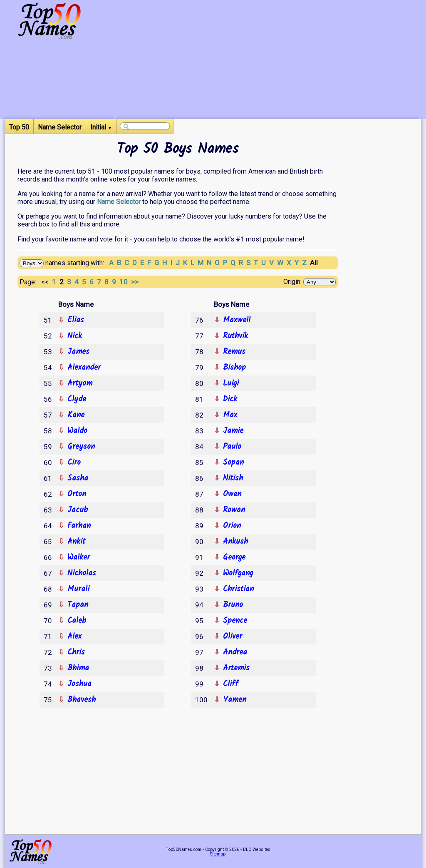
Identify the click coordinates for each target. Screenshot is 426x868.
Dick (230, 399)
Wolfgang (238, 573)
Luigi (231, 383)
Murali (78, 589)
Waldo (77, 431)
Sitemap (218, 854)
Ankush (235, 542)
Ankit (76, 542)
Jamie (233, 431)
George (234, 557)
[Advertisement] (267, 60)
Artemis (236, 668)
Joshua (79, 684)
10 (125, 282)
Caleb (77, 621)
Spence (235, 621)
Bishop (234, 368)
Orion (232, 526)
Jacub (78, 510)
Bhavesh (82, 700)
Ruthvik (235, 336)
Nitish (233, 478)
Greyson (81, 447)
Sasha (78, 478)
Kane (76, 415)
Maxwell (237, 320)
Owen (232, 494)
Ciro (74, 463)
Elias (76, 320)
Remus (234, 352)
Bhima (78, 668)
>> (136, 282)
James (78, 352)
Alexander (84, 368)
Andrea (235, 652)
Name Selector (60, 127)
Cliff (231, 684)
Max (230, 415)
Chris (76, 652)
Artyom (80, 383)
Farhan (79, 526)
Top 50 (19, 127)
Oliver (233, 637)
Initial (101, 127)
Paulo (232, 447)
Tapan (78, 605)
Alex (74, 637)
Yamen (235, 700)
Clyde (77, 399)
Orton (77, 494)
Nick (75, 336)
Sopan (233, 463)
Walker (79, 557)
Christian (238, 589)
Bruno (233, 605)
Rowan (234, 510)
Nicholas (82, 573)
